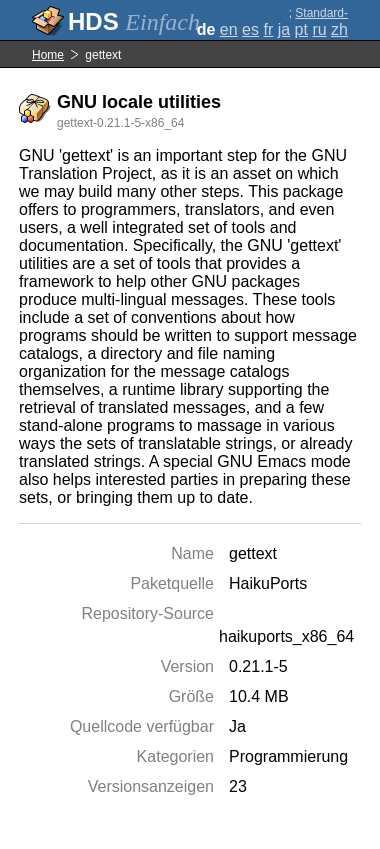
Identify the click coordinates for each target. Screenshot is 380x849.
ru (319, 29)
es (250, 29)
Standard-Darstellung (317, 20)
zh (339, 29)
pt (301, 29)
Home (48, 55)
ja (284, 29)
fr (268, 29)
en (229, 29)
